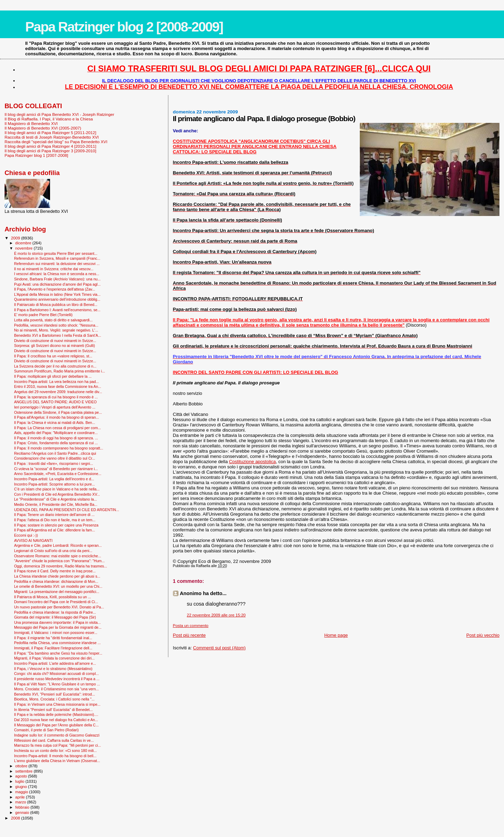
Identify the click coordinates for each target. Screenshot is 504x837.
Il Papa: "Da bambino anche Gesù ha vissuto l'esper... (58, 653)
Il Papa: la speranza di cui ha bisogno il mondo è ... (56, 397)
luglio (20, 781)
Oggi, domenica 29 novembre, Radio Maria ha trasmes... (61, 566)
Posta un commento (191, 626)
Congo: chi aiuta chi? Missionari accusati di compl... (56, 674)
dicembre (24, 243)
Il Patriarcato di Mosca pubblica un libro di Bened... (56, 305)
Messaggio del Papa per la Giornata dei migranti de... (58, 627)
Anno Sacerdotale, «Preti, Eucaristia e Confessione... (58, 474)
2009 (16, 238)
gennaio (23, 812)
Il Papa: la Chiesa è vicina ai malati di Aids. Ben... (55, 423)
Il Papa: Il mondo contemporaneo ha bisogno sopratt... (59, 448)
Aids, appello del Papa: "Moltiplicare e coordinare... (56, 433)
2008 (16, 818)
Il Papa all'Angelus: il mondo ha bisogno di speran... (57, 417)
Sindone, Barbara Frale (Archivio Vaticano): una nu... (57, 279)
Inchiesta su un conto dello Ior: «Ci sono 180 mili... (55, 751)
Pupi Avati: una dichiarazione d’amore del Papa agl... (57, 284)
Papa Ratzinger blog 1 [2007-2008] (36, 155)
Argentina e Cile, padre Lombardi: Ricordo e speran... (58, 545)
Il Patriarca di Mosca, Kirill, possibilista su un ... (52, 597)
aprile (21, 797)
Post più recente (189, 635)
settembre (25, 771)
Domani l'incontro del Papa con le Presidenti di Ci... (56, 602)
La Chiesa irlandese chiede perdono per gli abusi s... (57, 576)
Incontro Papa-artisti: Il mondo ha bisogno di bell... (55, 756)
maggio (22, 792)
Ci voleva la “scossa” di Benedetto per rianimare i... (56, 469)
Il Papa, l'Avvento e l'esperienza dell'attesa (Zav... (54, 289)
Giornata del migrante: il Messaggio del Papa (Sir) (55, 617)
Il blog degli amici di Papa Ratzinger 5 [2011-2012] (50, 132)
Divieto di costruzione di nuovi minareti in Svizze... (55, 341)
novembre (25, 248)
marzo (21, 802)
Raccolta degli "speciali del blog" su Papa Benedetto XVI (56, 142)
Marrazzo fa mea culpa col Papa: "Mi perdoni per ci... (57, 745)
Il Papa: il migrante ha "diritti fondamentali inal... (53, 638)
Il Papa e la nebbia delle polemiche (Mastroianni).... (56, 714)
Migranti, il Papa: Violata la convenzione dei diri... (54, 658)
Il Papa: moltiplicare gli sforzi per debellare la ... (53, 376)
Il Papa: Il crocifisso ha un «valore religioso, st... (53, 356)
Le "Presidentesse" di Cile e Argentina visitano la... (55, 499)
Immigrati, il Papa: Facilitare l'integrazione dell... (53, 648)
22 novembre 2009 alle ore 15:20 (216, 615)
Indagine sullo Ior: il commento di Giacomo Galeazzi (57, 735)
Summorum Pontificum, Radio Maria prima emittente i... (59, 371)
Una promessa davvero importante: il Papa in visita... (57, 622)
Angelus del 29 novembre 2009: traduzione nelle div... (58, 392)
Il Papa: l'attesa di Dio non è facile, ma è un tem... (55, 520)
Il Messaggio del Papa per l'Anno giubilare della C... (56, 725)
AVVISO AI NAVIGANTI (33, 540)
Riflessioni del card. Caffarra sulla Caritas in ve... (54, 740)
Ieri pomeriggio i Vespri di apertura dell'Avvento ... (55, 407)
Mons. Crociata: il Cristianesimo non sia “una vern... (56, 689)
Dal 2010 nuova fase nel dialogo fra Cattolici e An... (56, 720)
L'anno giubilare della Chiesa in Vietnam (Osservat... (57, 761)
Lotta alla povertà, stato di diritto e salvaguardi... (53, 320)
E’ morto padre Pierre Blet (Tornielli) (43, 315)
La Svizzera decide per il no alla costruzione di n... (55, 366)
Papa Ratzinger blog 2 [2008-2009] (124, 27)
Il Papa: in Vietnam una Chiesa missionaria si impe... (57, 704)
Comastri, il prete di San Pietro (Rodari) (46, 730)
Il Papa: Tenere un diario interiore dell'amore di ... (54, 515)
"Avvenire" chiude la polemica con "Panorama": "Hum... (59, 561)
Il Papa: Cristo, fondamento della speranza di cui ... (56, 443)
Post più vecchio (483, 635)
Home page (336, 635)
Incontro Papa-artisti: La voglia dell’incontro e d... (54, 479)
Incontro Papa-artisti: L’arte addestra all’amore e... (55, 663)
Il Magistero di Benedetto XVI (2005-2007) (43, 128)
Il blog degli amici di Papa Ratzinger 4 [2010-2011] (50, 146)
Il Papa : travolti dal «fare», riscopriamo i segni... (54, 463)
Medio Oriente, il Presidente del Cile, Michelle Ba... (56, 504)
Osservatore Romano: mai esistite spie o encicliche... (58, 556)
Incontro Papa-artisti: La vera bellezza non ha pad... (56, 382)
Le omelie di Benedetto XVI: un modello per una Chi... (58, 586)
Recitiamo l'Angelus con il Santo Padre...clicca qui (55, 453)
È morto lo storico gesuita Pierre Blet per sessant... (56, 253)
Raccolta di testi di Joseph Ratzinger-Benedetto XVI (52, 137)
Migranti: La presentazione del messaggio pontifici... (57, 592)
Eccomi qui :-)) (26, 535)
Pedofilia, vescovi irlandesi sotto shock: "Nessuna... (56, 325)
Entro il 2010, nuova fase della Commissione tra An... (58, 386)
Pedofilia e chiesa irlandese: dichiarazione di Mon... (56, 581)
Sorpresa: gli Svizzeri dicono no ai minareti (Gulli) (54, 346)
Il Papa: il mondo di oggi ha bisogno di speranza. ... (56, 438)
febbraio (23, 807)
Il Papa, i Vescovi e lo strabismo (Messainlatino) (53, 669)
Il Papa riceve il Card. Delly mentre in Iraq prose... (55, 571)
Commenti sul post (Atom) (219, 648)
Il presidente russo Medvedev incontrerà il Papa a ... (57, 679)
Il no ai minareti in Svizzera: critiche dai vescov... (54, 269)
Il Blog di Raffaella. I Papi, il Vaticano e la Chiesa (49, 119)
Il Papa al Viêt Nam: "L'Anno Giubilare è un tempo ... (57, 684)
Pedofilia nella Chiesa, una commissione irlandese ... (57, 643)
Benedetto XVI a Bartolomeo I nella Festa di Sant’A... (58, 335)
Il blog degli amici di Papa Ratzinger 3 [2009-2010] (50, 151)
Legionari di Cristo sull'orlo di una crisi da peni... (53, 551)
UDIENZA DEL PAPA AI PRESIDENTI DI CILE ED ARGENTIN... (66, 510)
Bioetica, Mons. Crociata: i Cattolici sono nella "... (54, 699)
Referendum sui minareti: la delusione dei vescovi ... (57, 264)
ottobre (22, 766)
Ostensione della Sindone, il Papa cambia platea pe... (58, 412)
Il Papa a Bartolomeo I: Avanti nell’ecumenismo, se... (57, 310)
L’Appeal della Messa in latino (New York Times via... (57, 294)
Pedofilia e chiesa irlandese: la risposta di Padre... (55, 612)
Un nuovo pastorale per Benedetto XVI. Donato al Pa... (59, 607)
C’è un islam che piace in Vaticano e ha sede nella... (57, 489)
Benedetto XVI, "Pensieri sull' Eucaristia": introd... (54, 694)
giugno (22, 787)
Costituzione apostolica (252, 462)
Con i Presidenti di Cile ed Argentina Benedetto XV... (57, 494)
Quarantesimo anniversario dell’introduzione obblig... (57, 299)
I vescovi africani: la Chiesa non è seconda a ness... (57, 274)
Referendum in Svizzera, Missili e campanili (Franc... (57, 258)
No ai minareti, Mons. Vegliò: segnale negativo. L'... (56, 330)
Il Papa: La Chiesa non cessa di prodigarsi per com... (57, 428)
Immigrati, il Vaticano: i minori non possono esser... (56, 633)
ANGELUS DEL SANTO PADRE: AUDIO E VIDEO (55, 402)
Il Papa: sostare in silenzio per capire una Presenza (56, 525)
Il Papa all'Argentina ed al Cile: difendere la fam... (54, 530)
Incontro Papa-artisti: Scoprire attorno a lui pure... (54, 484)
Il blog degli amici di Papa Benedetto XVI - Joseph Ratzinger (59, 114)
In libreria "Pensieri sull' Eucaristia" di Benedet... (53, 710)
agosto (22, 776)
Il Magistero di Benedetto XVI (31, 123)
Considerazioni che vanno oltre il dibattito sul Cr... (55, 458)
